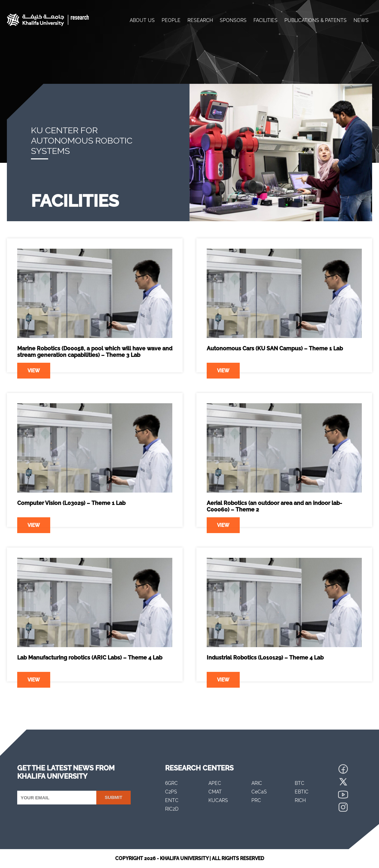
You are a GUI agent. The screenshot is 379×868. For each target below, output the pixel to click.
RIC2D (172, 809)
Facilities (266, 20)
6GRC (171, 783)
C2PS (171, 792)
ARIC (257, 783)
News (361, 20)
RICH (300, 800)
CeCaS (259, 792)
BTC (300, 783)
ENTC (172, 800)
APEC (215, 783)
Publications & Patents (316, 20)
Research (200, 20)
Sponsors (233, 20)
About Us (142, 20)
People (171, 20)
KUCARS (218, 800)
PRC (256, 800)
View (34, 371)
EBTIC (302, 792)
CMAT (215, 792)
